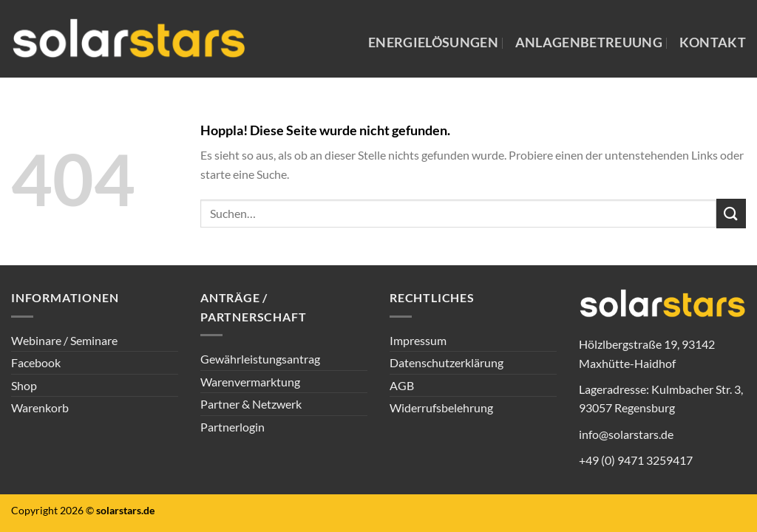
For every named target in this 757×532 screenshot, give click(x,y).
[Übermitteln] (731, 213)
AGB (402, 385)
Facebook (36, 362)
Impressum (418, 340)
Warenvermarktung (250, 382)
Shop (24, 385)
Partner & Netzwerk (251, 404)
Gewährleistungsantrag (260, 359)
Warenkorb (40, 407)
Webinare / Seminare (64, 340)
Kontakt (713, 42)
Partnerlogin (232, 427)
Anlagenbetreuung (589, 42)
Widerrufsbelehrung (441, 407)
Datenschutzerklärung (447, 362)
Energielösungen (433, 42)
